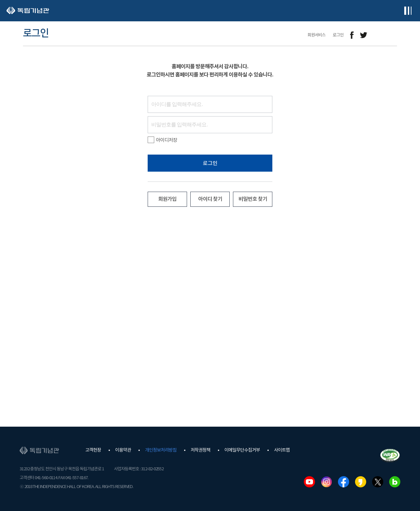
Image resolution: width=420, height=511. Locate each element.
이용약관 (123, 450)
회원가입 (167, 199)
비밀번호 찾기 (253, 199)
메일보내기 (378, 35)
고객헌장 (93, 450)
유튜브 (309, 482)
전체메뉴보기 (408, 11)
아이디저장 (162, 140)
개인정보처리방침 (161, 450)
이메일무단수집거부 (242, 450)
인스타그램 (326, 482)
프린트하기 (393, 35)
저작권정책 (200, 450)
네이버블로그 (395, 482)
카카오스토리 (361, 482)
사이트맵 (282, 450)
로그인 (210, 163)
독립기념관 (28, 11)
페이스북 (344, 482)
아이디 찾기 (210, 199)
